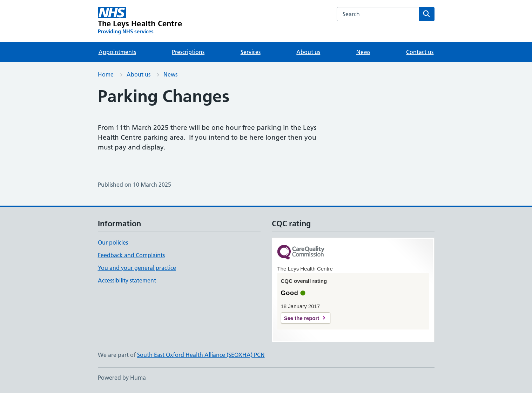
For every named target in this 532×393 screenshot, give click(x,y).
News (363, 52)
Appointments (117, 52)
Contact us (420, 52)
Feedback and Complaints (131, 255)
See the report (302, 318)
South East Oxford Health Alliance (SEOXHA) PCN (201, 355)
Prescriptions (188, 52)
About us (308, 52)
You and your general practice (137, 268)
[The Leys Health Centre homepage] (140, 21)
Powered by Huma (122, 378)
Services (251, 52)
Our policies (113, 242)
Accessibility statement (127, 280)
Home (106, 74)
